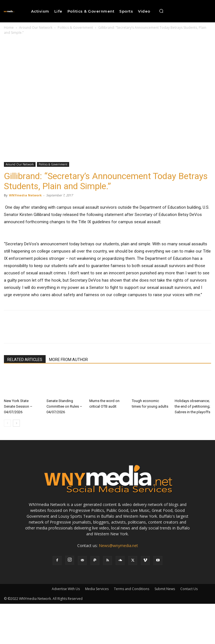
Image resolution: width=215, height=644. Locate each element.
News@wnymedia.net (118, 546)
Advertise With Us (66, 589)
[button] (161, 11)
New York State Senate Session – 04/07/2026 (18, 406)
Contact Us (189, 589)
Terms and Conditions (132, 589)
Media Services (97, 589)
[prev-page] (7, 423)
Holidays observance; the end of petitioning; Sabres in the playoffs (192, 406)
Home (9, 28)
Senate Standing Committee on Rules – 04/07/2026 (64, 406)
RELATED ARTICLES (25, 360)
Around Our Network (36, 28)
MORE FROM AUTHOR (68, 360)
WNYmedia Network (25, 195)
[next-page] (16, 423)
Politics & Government (75, 28)
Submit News (165, 589)
